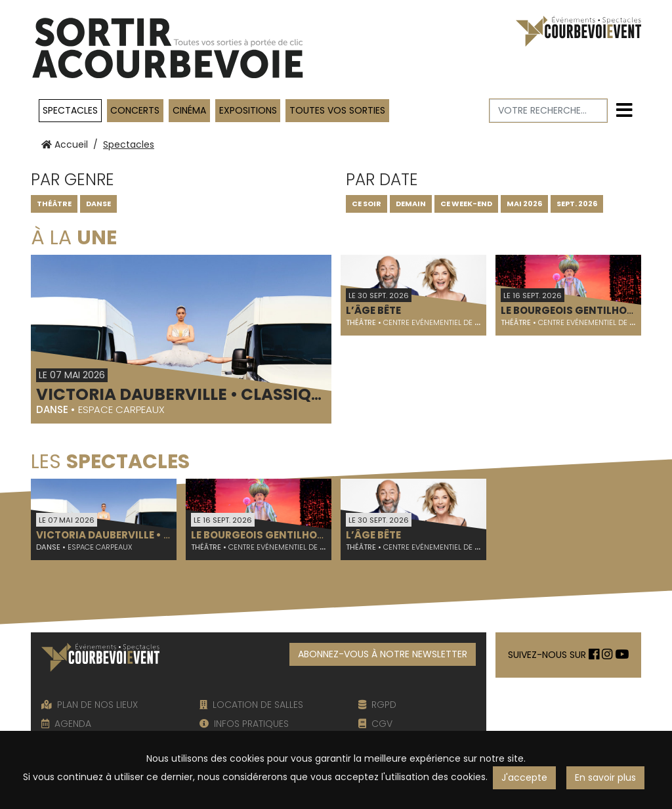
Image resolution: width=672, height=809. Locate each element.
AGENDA (66, 724)
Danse (98, 204)
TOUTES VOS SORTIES (337, 110)
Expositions (248, 110)
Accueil (65, 144)
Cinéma (189, 110)
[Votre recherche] (549, 111)
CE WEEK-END (466, 204)
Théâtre (54, 204)
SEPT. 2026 (577, 204)
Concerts (135, 110)
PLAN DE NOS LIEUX (90, 705)
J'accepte (524, 777)
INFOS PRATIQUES (244, 724)
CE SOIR (367, 204)
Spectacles (70, 110)
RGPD (377, 705)
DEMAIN (411, 204)
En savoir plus (605, 777)
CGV (375, 724)
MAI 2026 (524, 204)
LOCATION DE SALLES (251, 705)
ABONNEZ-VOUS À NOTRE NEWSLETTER (383, 654)
